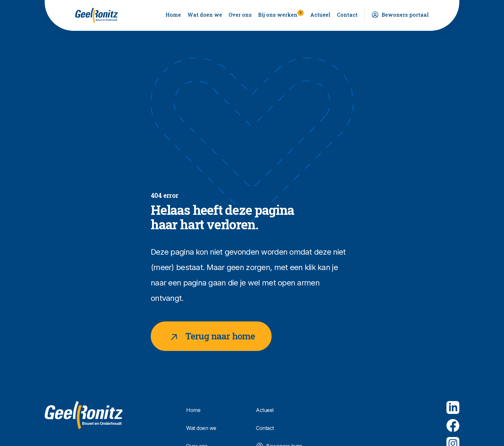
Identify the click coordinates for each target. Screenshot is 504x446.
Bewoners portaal (405, 15)
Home (173, 15)
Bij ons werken (281, 14)
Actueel (320, 15)
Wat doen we (205, 15)
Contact (347, 15)
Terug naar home (211, 336)
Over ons (240, 15)
